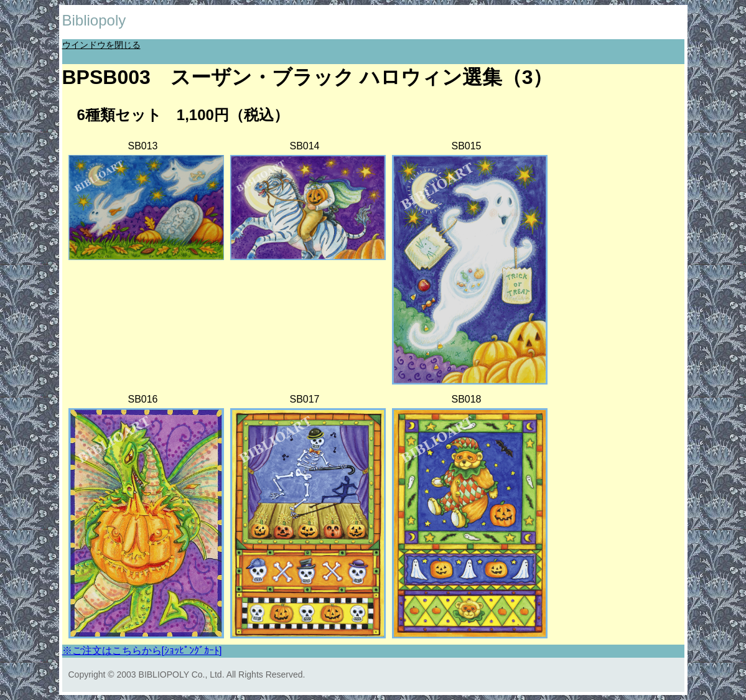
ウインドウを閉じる (101, 45)
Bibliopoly (94, 20)
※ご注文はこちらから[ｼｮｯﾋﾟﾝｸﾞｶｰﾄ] (142, 651)
